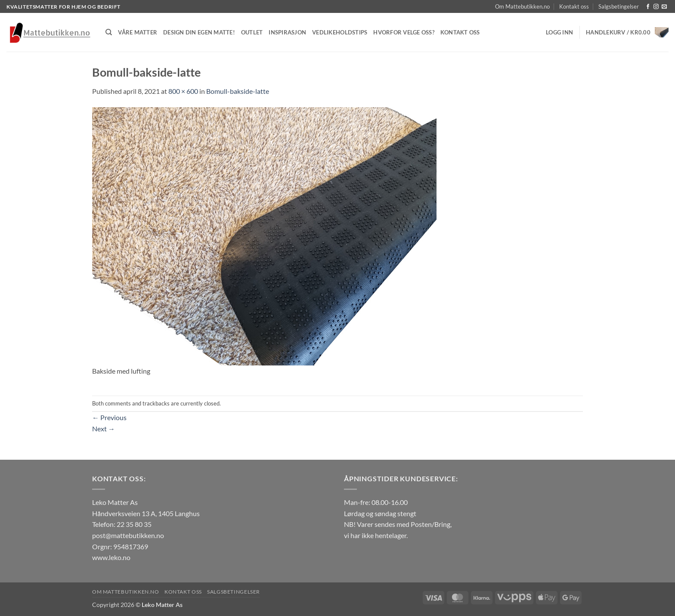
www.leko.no (111, 557)
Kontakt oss (574, 6)
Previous (109, 417)
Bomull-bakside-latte (238, 91)
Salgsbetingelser (619, 6)
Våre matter (138, 32)
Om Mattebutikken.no (522, 6)
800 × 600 (183, 91)
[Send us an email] (664, 7)
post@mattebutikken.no (128, 535)
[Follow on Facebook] (648, 7)
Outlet (252, 32)
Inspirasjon (287, 32)
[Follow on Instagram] (656, 7)
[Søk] (109, 32)
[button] (559, 32)
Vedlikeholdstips (340, 32)
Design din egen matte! (199, 32)
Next (104, 429)
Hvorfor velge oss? (404, 32)
